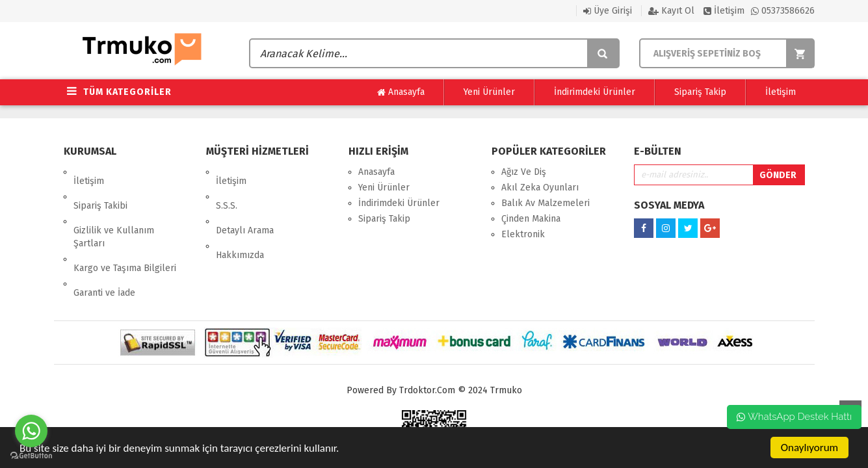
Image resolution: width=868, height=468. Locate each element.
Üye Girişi (608, 11)
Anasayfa (401, 92)
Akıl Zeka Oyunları (540, 188)
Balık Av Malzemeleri (546, 203)
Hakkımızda (240, 219)
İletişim (724, 11)
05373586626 (783, 11)
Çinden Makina (531, 219)
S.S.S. (227, 188)
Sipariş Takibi (100, 188)
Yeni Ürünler (489, 92)
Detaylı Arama (245, 203)
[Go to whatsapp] (31, 431)
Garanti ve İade (104, 247)
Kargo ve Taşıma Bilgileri (125, 232)
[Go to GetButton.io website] (31, 455)
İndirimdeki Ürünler (595, 92)
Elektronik (523, 234)
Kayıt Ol (671, 11)
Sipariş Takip (700, 92)
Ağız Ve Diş (524, 172)
